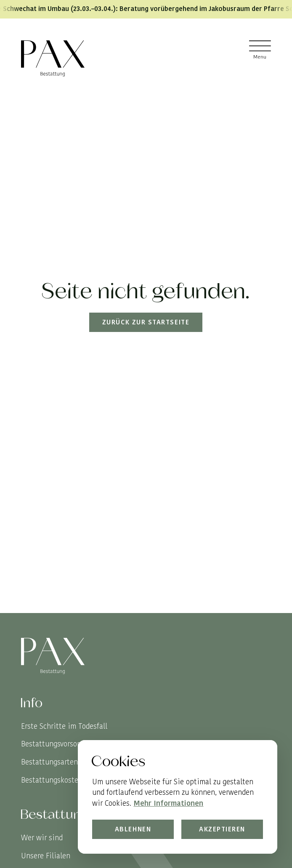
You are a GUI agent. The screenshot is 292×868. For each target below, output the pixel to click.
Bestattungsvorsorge (54, 744)
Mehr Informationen (169, 803)
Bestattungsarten (49, 762)
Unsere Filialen (46, 856)
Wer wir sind (42, 838)
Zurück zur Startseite (146, 323)
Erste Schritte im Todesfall (64, 726)
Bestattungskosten (52, 780)
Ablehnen (133, 829)
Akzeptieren (222, 829)
